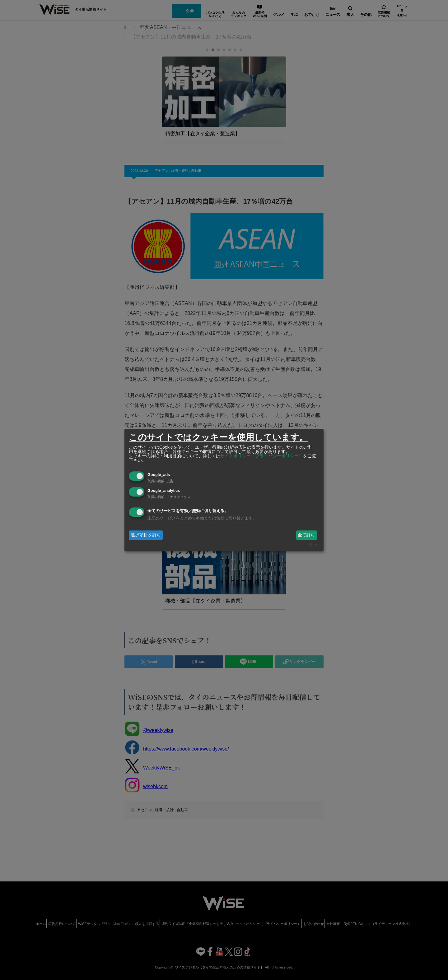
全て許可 (306, 535)
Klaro (313, 545)
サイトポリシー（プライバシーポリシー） (262, 456)
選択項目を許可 (146, 535)
